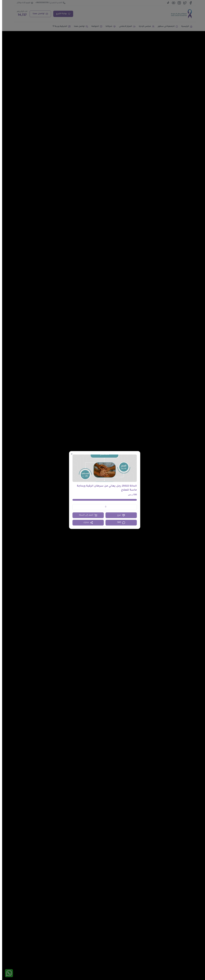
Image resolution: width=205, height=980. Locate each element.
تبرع (119, 515)
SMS (119, 523)
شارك (86, 523)
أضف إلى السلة (86, 515)
